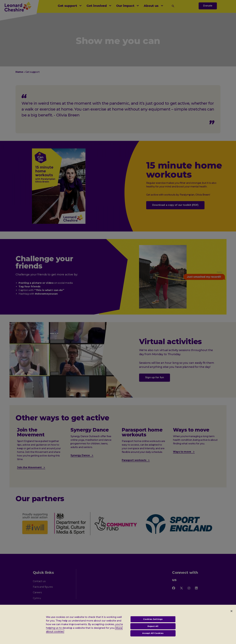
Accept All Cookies (153, 634)
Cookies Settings (153, 620)
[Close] (231, 612)
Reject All (153, 627)
